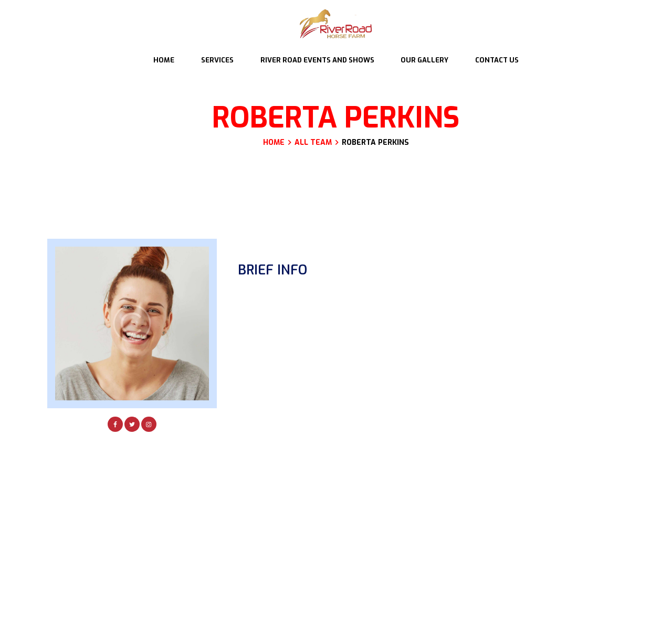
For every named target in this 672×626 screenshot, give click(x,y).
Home (274, 143)
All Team (313, 142)
